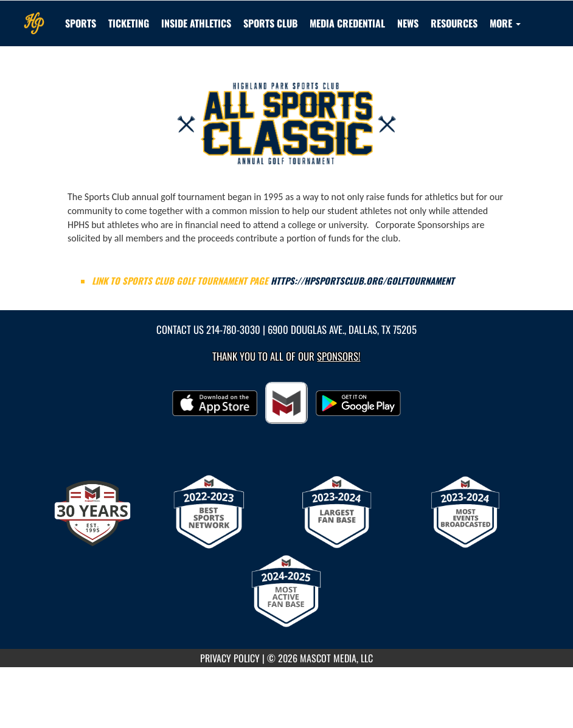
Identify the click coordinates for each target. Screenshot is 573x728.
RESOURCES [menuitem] (454, 23)
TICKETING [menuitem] (129, 23)
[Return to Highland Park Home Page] (34, 16)
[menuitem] (270, 23)
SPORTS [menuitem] (81, 23)
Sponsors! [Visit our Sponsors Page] (339, 356)
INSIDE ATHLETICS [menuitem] (196, 23)
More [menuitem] (505, 23)
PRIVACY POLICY (230, 658)
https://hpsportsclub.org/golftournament (363, 281)
